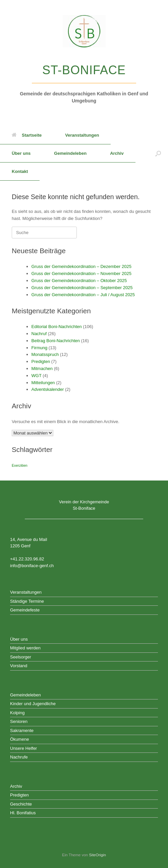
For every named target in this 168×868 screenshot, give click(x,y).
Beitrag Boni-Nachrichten (56, 341)
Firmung (40, 348)
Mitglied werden (25, 648)
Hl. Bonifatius (23, 813)
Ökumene (19, 739)
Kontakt (20, 171)
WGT (37, 376)
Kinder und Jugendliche (33, 704)
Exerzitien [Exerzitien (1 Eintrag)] (20, 465)
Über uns (21, 153)
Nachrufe (19, 757)
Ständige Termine (27, 601)
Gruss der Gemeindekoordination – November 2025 (81, 273)
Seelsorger (21, 657)
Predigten (41, 361)
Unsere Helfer (23, 748)
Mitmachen (42, 369)
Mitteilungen (43, 383)
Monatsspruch (45, 354)
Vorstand (19, 666)
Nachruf (39, 334)
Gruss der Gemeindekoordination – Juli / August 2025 (83, 295)
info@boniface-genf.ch (32, 566)
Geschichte (21, 804)
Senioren (19, 721)
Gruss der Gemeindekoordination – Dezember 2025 (81, 266)
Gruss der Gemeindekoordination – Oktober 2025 (79, 281)
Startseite (27, 135)
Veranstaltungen (82, 135)
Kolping (17, 713)
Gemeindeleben (70, 153)
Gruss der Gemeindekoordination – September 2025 (82, 288)
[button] (158, 153)
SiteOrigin (97, 855)
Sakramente (22, 730)
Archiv (117, 153)
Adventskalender (48, 389)
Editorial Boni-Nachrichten (57, 327)
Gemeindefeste (25, 610)
